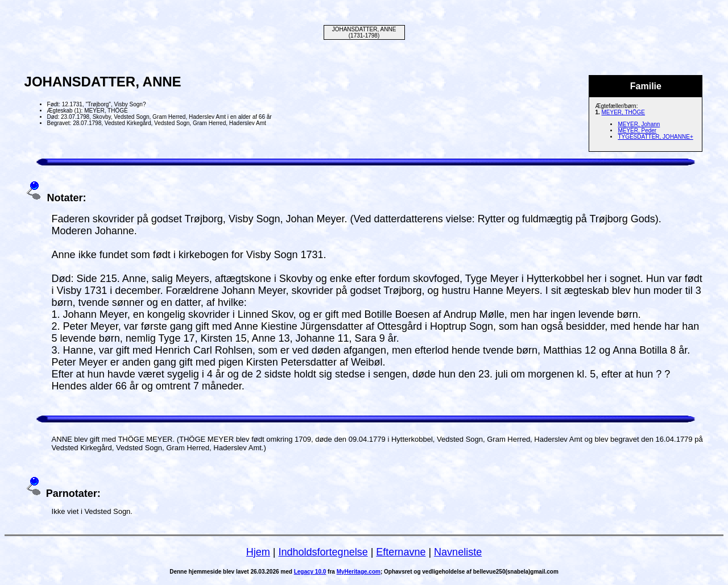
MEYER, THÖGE (624, 112)
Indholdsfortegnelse (323, 552)
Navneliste (458, 552)
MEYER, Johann (639, 124)
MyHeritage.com (359, 572)
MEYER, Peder (637, 130)
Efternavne (401, 552)
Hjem (258, 552)
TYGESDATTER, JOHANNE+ (655, 137)
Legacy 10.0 (310, 572)
